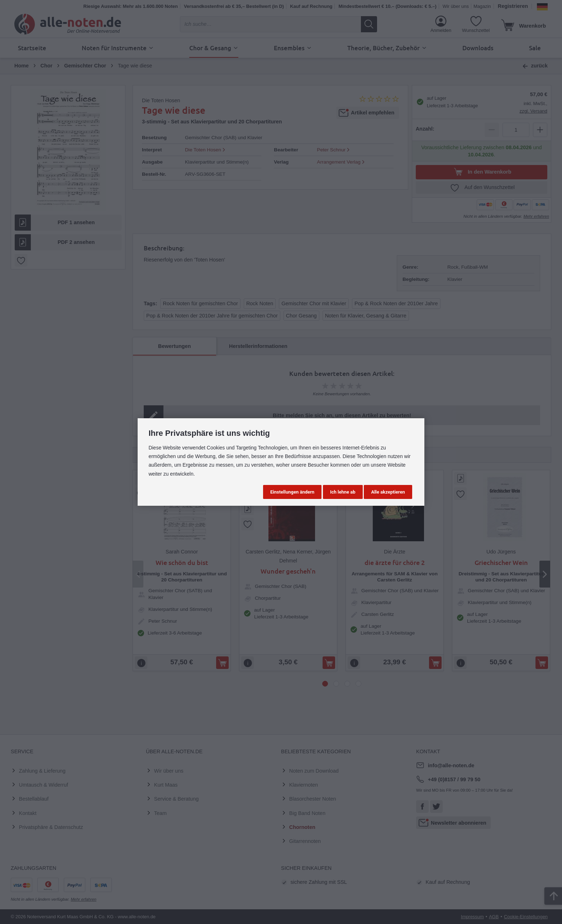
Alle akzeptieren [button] (388, 492)
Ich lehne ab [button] (343, 492)
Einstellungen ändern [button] (292, 492)
